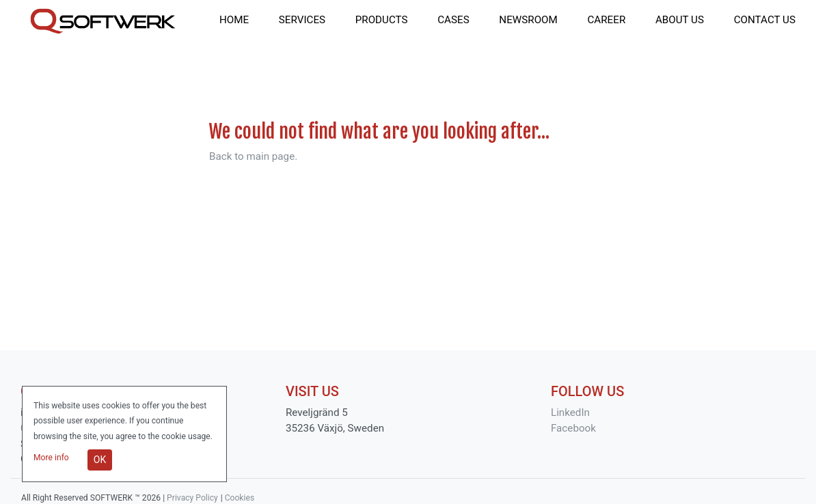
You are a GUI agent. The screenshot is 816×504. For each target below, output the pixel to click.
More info (52, 458)
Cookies (240, 498)
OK (100, 460)
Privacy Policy (192, 498)
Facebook (573, 428)
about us (680, 20)
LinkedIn (570, 412)
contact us (765, 20)
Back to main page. (253, 156)
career (606, 20)
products (382, 20)
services (302, 20)
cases (453, 20)
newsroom (528, 20)
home (234, 20)
